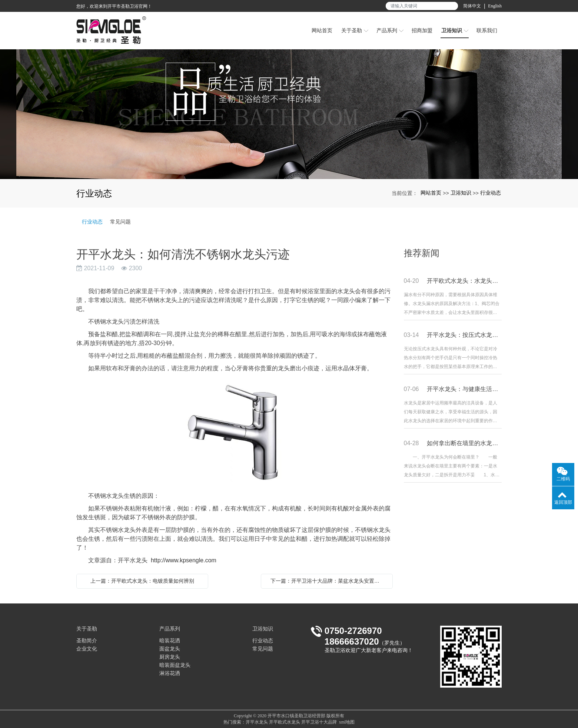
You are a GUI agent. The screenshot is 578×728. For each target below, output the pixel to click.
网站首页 (431, 193)
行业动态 (491, 193)
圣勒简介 (87, 641)
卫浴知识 (461, 193)
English (495, 6)
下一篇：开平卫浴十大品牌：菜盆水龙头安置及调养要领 (329, 581)
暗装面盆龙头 (175, 665)
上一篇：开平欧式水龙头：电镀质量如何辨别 (142, 581)
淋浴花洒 (170, 673)
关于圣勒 (87, 629)
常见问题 (120, 222)
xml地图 (347, 722)
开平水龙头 (257, 722)
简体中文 (472, 6)
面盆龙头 (170, 649)
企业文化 (87, 649)
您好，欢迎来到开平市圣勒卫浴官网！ (114, 6)
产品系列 (170, 629)
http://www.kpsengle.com (184, 560)
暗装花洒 (170, 641)
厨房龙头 (170, 657)
